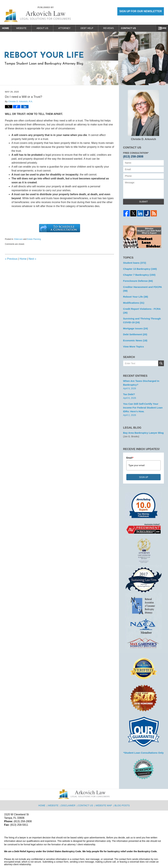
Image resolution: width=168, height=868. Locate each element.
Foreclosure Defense (137, 280)
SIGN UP (144, 463)
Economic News (134, 329)
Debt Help (93, 28)
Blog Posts (122, 790)
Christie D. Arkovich (143, 115)
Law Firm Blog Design (148, 857)
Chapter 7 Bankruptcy (138, 274)
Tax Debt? (129, 382)
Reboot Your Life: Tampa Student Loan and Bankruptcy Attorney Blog (37, 14)
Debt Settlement (134, 324)
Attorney (70, 28)
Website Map (104, 790)
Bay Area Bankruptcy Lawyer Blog (142, 420)
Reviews (114, 28)
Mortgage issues (134, 318)
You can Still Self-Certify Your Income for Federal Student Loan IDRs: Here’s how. (141, 395)
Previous (11, 259)
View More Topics (133, 335)
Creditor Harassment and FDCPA (143, 286)
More (161, 28)
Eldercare (18, 239)
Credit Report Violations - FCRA (143, 303)
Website (27, 28)
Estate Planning (34, 239)
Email (130, 444)
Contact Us (137, 28)
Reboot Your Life (135, 291)
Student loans (134, 263)
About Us (48, 28)
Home (8, 28)
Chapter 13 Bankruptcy (139, 268)
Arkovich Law (38, 857)
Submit (143, 202)
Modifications (133, 297)
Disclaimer (70, 790)
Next (32, 259)
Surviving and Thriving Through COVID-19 (140, 310)
